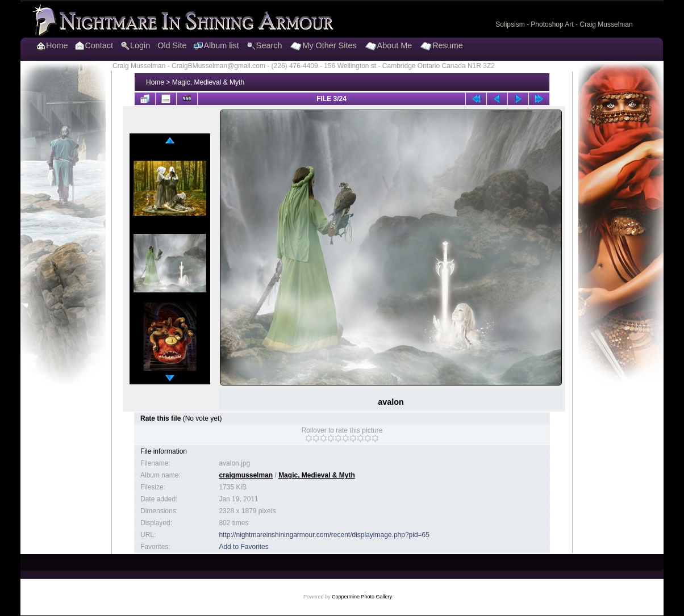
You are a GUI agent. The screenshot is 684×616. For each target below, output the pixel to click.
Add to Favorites (243, 547)
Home (155, 82)
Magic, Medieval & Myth (208, 82)
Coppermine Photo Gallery (362, 597)
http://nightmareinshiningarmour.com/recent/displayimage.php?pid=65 (324, 535)
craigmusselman (246, 475)
